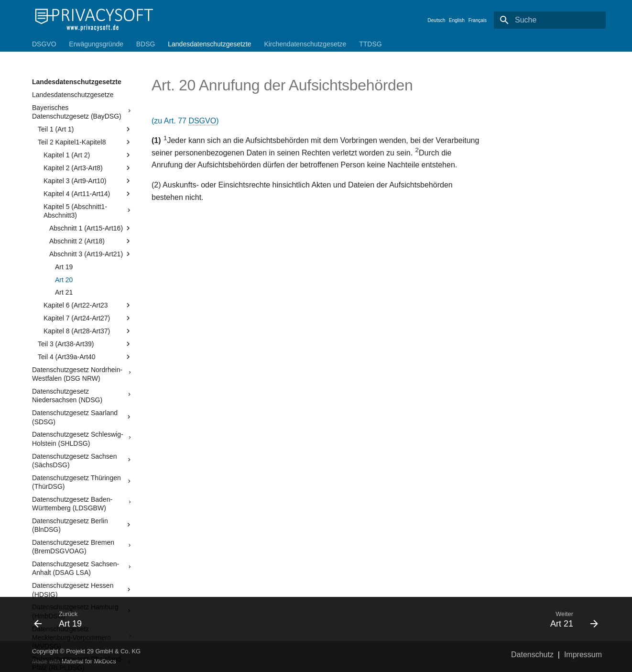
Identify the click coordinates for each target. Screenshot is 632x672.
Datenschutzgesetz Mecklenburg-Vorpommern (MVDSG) (82, 638)
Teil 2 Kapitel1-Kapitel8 (85, 142)
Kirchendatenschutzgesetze (305, 44)
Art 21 (64, 292)
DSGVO (44, 44)
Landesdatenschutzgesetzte (209, 44)
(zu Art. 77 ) (185, 121)
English (457, 20)
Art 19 (64, 267)
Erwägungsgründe (96, 44)
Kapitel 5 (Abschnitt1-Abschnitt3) (88, 211)
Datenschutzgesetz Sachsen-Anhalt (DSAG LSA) (82, 568)
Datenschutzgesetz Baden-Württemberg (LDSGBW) (82, 504)
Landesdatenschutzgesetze (73, 95)
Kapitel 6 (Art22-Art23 (88, 305)
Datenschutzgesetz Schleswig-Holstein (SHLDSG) (82, 439)
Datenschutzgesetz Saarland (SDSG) (82, 417)
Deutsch (437, 20)
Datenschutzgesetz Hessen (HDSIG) (82, 590)
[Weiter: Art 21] (461, 619)
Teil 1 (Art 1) (85, 129)
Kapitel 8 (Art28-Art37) (88, 331)
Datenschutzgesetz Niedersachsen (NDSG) (82, 396)
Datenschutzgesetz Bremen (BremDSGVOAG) (82, 547)
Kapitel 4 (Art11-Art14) (88, 194)
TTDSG (370, 44)
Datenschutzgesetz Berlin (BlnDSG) (82, 525)
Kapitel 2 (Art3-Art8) (88, 168)
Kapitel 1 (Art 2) (88, 155)
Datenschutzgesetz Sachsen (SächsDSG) (82, 461)
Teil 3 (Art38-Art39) (85, 344)
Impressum (583, 655)
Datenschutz (532, 655)
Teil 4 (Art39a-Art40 (85, 357)
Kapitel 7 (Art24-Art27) (88, 318)
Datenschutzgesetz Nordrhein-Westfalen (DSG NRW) (82, 374)
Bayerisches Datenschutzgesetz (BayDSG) (82, 112)
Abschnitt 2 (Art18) (91, 241)
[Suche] (550, 20)
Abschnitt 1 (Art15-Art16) (91, 228)
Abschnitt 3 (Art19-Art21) (91, 254)
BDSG (146, 44)
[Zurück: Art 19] (171, 619)
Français (478, 20)
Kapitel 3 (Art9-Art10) (88, 181)
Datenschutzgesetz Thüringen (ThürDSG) (82, 482)
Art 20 (64, 280)
